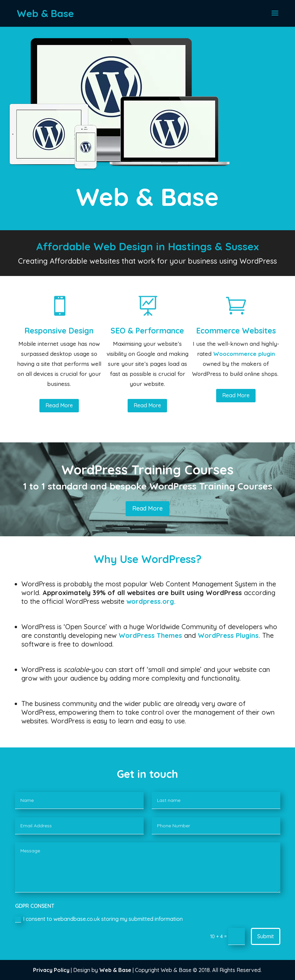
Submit (266, 936)
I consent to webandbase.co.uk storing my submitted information (99, 919)
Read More (59, 405)
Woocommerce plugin (244, 354)
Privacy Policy (51, 970)
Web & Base (115, 970)
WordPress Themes (150, 635)
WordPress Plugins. (229, 635)
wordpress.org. (151, 601)
